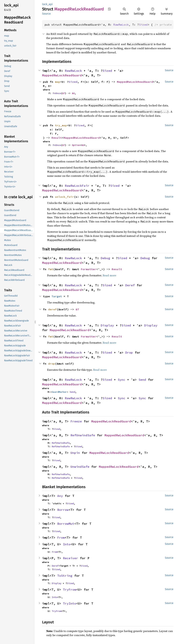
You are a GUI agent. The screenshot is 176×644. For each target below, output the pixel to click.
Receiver (70, 558)
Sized (143, 25)
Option (76, 145)
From (61, 537)
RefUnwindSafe (83, 435)
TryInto (70, 603)
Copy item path (109, 9)
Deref (130, 285)
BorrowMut (66, 524)
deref (52, 309)
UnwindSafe (80, 467)
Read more (109, 275)
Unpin (75, 453)
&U (73, 93)
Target (57, 296)
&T (64, 93)
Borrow (63, 510)
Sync (122, 380)
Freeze (76, 421)
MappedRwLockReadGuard (62, 75)
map (58, 82)
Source (46, 14)
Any (60, 496)
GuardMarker (59, 392)
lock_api (47, 4)
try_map (61, 125)
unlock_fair (64, 197)
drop (52, 364)
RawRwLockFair (77, 186)
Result (57, 138)
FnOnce (57, 93)
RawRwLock (121, 25)
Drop (129, 352)
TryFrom (70, 590)
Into (67, 544)
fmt (51, 269)
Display (107, 325)
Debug (105, 258)
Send (142, 380)
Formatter (89, 269)
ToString (65, 576)
